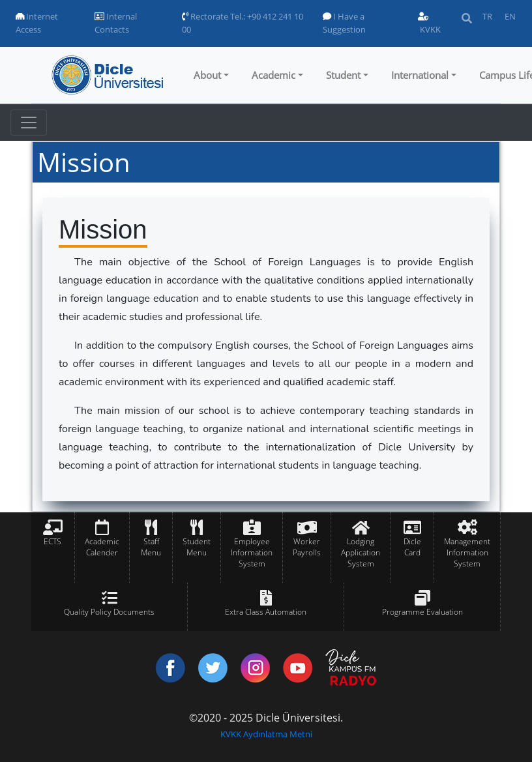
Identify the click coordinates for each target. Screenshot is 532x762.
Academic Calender (102, 547)
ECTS (52, 541)
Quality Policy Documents (109, 612)
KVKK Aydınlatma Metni (266, 734)
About (207, 75)
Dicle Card (412, 547)
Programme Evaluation (422, 612)
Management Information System (467, 552)
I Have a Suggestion (344, 23)
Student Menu (197, 547)
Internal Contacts (116, 23)
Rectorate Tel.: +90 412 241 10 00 (243, 23)
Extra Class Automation (266, 612)
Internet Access (37, 23)
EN (510, 16)
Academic (273, 75)
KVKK (429, 24)
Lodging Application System (361, 552)
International (420, 75)
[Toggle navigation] (29, 123)
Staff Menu (151, 547)
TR (487, 16)
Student (343, 75)
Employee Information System (252, 552)
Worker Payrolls (307, 547)
